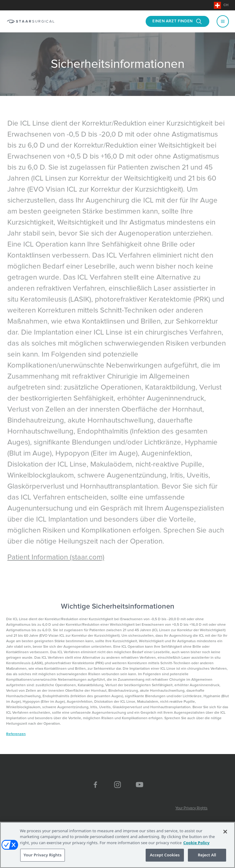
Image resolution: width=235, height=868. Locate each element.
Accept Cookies (165, 855)
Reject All (207, 855)
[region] (117, 845)
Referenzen (16, 734)
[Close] (225, 832)
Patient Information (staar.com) (56, 557)
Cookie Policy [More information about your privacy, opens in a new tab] (196, 843)
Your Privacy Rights (191, 808)
